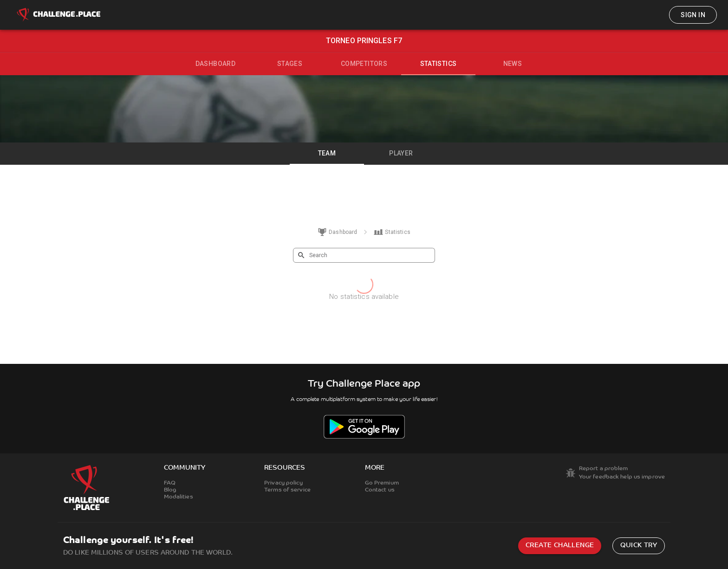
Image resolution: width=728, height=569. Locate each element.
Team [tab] (327, 153)
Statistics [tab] (439, 64)
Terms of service (287, 490)
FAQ (170, 483)
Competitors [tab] (364, 64)
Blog (170, 490)
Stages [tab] (290, 64)
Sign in (693, 15)
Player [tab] (401, 153)
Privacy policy (283, 483)
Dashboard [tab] (216, 64)
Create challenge (560, 546)
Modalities (179, 497)
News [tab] (513, 64)
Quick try (639, 546)
